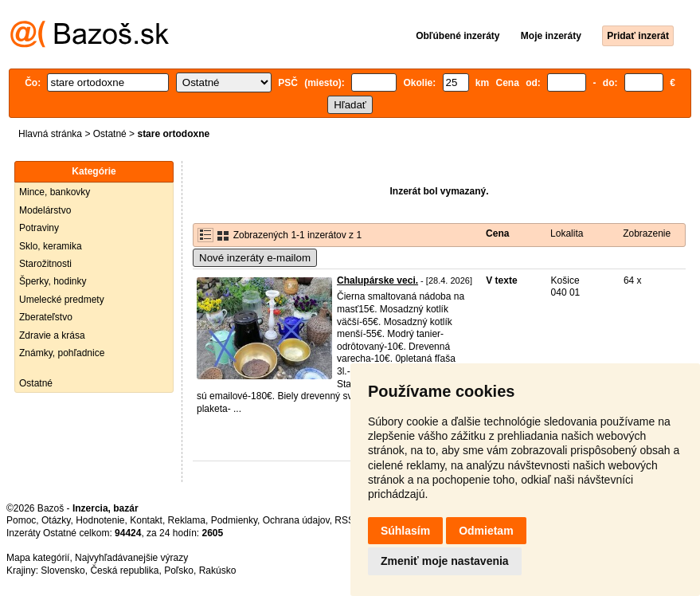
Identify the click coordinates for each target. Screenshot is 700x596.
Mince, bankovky (55, 192)
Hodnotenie (100, 520)
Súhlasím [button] (405, 531)
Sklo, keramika (51, 246)
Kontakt (146, 520)
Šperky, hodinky (53, 281)
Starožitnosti (45, 264)
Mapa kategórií (38, 558)
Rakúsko (218, 571)
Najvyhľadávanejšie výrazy (131, 558)
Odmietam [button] (486, 531)
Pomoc (21, 520)
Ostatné (110, 134)
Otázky (56, 520)
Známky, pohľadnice (62, 353)
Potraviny (39, 228)
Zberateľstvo (46, 317)
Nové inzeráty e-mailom (255, 258)
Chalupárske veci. (377, 280)
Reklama (187, 520)
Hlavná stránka (50, 134)
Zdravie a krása (52, 335)
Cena (497, 233)
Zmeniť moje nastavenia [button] (445, 561)
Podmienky (234, 520)
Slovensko (63, 571)
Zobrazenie (647, 233)
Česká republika (124, 571)
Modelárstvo (45, 210)
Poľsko (179, 571)
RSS (344, 520)
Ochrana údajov (296, 520)
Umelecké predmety (62, 300)
